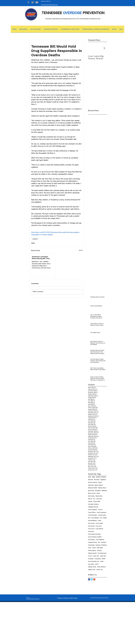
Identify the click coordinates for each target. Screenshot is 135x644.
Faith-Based (100, 548)
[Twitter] (33, 2)
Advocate (90, 480)
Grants (102, 561)
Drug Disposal (99, 529)
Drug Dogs (91, 532)
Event (90, 548)
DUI (101, 518)
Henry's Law (99, 570)
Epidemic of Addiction (101, 545)
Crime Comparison (102, 512)
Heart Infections (101, 567)
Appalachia (103, 480)
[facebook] (99, 643)
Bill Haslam (98, 491)
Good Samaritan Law (94, 561)
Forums (90, 556)
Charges (90, 502)
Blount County (92, 493)
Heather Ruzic (92, 570)
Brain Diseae (91, 496)
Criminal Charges (92, 515)
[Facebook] (28, 2)
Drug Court (99, 526)
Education (104, 542)
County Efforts (92, 512)
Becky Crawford (99, 485)
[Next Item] (104, 48)
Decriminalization (93, 521)
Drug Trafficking (100, 540)
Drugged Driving (92, 542)
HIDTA (97, 564)
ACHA (89, 477)
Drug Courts (91, 529)
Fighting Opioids (92, 553)
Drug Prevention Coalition (95, 537)
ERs (99, 542)
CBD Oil (90, 499)
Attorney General (93, 482)
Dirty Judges (99, 523)
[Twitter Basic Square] (92, 579)
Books (98, 493)
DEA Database (95, 518)
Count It (100, 510)
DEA (89, 518)
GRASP (104, 559)
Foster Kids (103, 556)
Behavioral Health (93, 488)
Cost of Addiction (93, 510)
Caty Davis (99, 499)
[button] (35, 30)
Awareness (91, 485)
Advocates (97, 480)
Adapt (94, 477)
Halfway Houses (92, 567)
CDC (94, 499)
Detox (100, 521)
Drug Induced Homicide (94, 534)
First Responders (102, 553)
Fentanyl (99, 551)
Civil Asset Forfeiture (93, 504)
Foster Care (96, 556)
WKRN (33, 243)
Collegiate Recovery (93, 507)
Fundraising (98, 559)
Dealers (105, 518)
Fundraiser (91, 559)
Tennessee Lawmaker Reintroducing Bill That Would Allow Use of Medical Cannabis (41, 258)
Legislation (35, 239)
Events (94, 548)
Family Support (92, 551)
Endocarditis (91, 545)
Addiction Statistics (101, 477)
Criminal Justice (102, 515)
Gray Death (91, 564)
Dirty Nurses (91, 526)
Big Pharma (91, 491)
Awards (100, 482)
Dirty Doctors (92, 523)
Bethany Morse (102, 488)
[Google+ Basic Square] (94, 579)
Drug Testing (91, 540)
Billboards (104, 491)
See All (81, 250)
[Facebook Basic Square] (89, 579)
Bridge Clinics (99, 496)
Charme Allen (97, 502)
